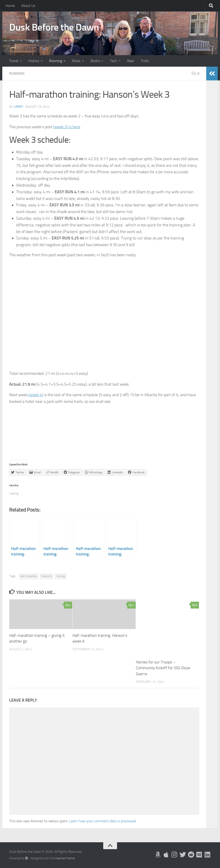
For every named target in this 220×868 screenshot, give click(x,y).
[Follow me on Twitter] (183, 855)
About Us (28, 6)
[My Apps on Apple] (166, 855)
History (34, 61)
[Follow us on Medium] (199, 855)
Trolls (145, 61)
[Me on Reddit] (191, 855)
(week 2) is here (67, 127)
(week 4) (35, 395)
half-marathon (29, 576)
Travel (14, 61)
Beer (131, 61)
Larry (19, 107)
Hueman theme (65, 858)
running (61, 576)
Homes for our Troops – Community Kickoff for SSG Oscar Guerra (163, 668)
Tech (114, 61)
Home (10, 6)
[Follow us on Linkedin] (208, 855)
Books (95, 61)
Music (76, 61)
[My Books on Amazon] (158, 855)
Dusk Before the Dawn (54, 27)
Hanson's (47, 576)
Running (56, 61)
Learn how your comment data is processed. (103, 821)
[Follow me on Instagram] (174, 855)
